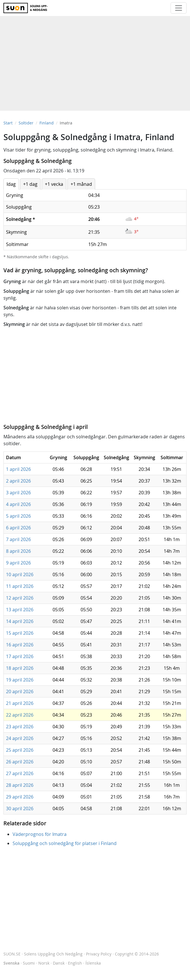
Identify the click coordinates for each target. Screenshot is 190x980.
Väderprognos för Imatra (40, 834)
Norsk (44, 963)
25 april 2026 (20, 750)
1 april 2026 (18, 469)
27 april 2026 (20, 773)
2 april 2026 (18, 481)
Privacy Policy (99, 954)
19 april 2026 (20, 680)
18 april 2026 (20, 668)
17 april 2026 (20, 656)
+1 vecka (54, 184)
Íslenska (93, 963)
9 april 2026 (18, 563)
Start (8, 123)
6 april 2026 (18, 528)
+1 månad (81, 184)
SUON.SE (43, 954)
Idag (11, 184)
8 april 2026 (18, 551)
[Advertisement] (95, 61)
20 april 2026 (20, 691)
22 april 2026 (20, 715)
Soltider (26, 123)
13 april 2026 (20, 610)
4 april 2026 (18, 504)
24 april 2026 (20, 738)
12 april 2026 (20, 598)
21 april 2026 (20, 703)
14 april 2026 (20, 621)
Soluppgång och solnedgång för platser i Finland (65, 843)
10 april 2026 (20, 574)
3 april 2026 (18, 493)
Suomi (29, 963)
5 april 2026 (18, 516)
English (75, 963)
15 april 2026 (20, 633)
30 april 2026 (20, 808)
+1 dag (30, 184)
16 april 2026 (20, 645)
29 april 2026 (20, 797)
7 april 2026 (18, 539)
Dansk (59, 963)
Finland (47, 123)
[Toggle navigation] (179, 8)
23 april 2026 (20, 727)
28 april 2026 (20, 785)
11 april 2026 (20, 586)
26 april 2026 (20, 762)
